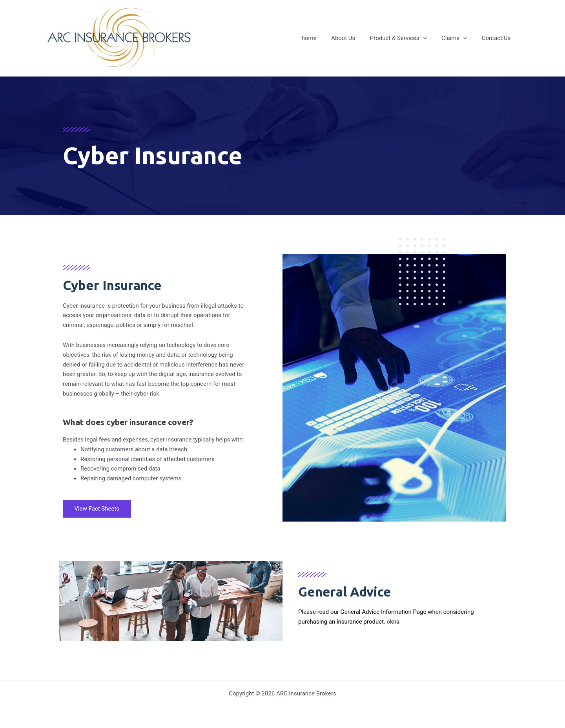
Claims (458, 38)
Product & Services (406, 38)
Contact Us (498, 38)
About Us (353, 38)
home (322, 38)
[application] (430, 38)
